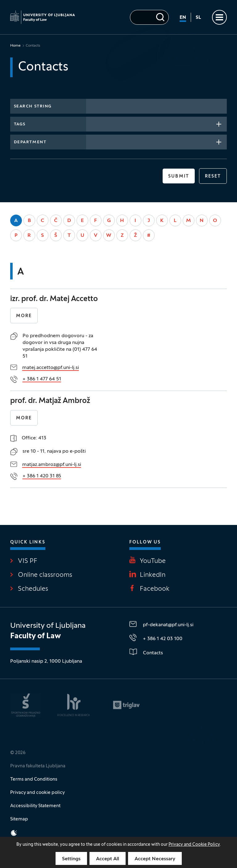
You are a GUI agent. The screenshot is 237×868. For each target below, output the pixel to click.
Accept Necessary (155, 859)
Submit (179, 176)
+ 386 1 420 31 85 (42, 476)
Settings (71, 859)
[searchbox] (92, 124)
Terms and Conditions (34, 779)
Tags (20, 124)
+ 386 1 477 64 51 (42, 379)
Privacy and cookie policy (37, 793)
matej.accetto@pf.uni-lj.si (51, 368)
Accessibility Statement (35, 806)
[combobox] (157, 124)
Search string (33, 107)
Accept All (108, 859)
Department (30, 142)
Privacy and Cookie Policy (194, 845)
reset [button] (213, 176)
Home (15, 46)
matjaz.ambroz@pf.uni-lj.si (52, 465)
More (24, 316)
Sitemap (19, 819)
